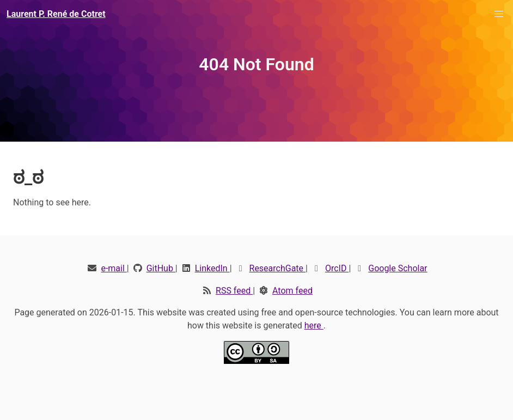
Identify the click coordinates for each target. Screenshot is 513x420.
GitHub (161, 268)
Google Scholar (398, 268)
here (314, 325)
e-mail (114, 268)
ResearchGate (278, 268)
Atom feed (292, 291)
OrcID (337, 268)
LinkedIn (212, 268)
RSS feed (234, 291)
